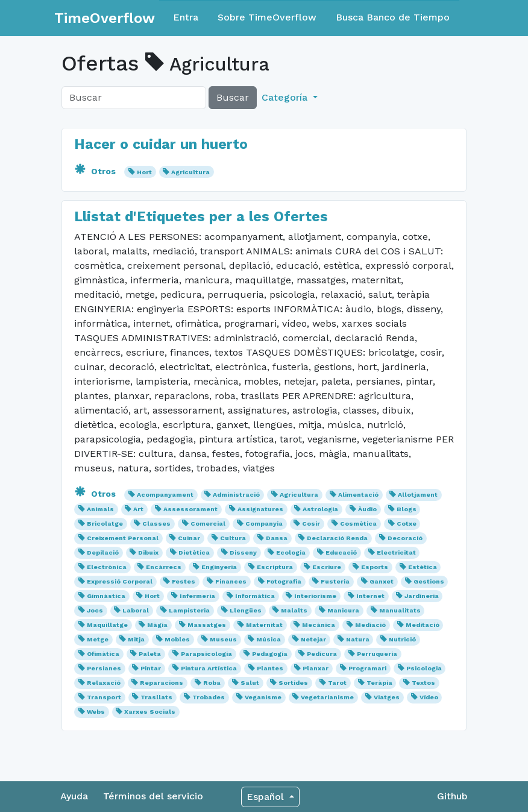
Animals (100, 509)
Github (452, 796)
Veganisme (263, 697)
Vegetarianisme (327, 697)
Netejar (313, 639)
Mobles (177, 639)
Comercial (208, 524)
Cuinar (189, 538)
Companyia (264, 524)
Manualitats (400, 610)
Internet (370, 596)
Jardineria (422, 596)
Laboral (136, 610)
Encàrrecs (164, 567)
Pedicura (322, 654)
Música (269, 639)
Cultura (233, 538)
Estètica (423, 567)
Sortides (293, 683)
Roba (212, 683)
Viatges (387, 697)
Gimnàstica (106, 596)
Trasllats (156, 697)
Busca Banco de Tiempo (393, 17)
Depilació (103, 552)
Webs (96, 712)
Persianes (104, 668)
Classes (156, 524)
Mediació (370, 625)
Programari (367, 668)
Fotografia (284, 581)
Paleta (150, 654)
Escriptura (275, 567)
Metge (98, 639)
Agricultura (190, 172)
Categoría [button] (286, 97)
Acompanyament (165, 495)
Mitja (136, 639)
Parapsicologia (206, 654)
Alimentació (358, 495)
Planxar (316, 668)
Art (138, 509)
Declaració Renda (337, 538)
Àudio (367, 509)
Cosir (311, 524)
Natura (358, 639)
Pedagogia (270, 654)
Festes (184, 581)
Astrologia (320, 509)
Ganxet (382, 581)
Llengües (246, 610)
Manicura (343, 610)
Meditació (423, 625)
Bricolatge (105, 524)
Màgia (157, 625)
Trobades (209, 697)
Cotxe (407, 524)
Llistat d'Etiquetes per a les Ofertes (201, 217)
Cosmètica (358, 524)
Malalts (294, 610)
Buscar (233, 97)
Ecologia (291, 552)
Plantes (270, 668)
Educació (341, 552)
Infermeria (197, 596)
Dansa (277, 538)
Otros (96, 171)
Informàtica (255, 596)
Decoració (405, 538)
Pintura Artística (209, 668)
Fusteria (335, 581)
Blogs (407, 509)
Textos (423, 683)
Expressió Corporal (120, 581)
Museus (223, 639)
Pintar (151, 668)
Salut (250, 683)
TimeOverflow (105, 18)
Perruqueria (377, 654)
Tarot (337, 683)
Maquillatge (107, 625)
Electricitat (396, 552)
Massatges (207, 625)
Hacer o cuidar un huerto (161, 144)
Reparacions (162, 683)
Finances (231, 581)
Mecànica (319, 625)
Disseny (243, 552)
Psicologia (424, 668)
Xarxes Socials (150, 712)
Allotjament (418, 495)
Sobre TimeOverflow (267, 17)
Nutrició (402, 639)
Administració (236, 495)
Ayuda (74, 796)
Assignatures (260, 509)
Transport (104, 697)
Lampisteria (189, 610)
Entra (186, 17)
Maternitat (264, 625)
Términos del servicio (153, 796)
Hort (144, 172)
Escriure (327, 567)
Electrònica (107, 567)
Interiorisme (315, 596)
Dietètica (194, 552)
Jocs (95, 610)
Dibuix (148, 552)
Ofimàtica (103, 654)
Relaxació (104, 683)
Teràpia (379, 683)
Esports (375, 567)
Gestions (429, 581)
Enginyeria (219, 567)
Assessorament (190, 509)
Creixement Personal (123, 538)
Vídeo (429, 697)
